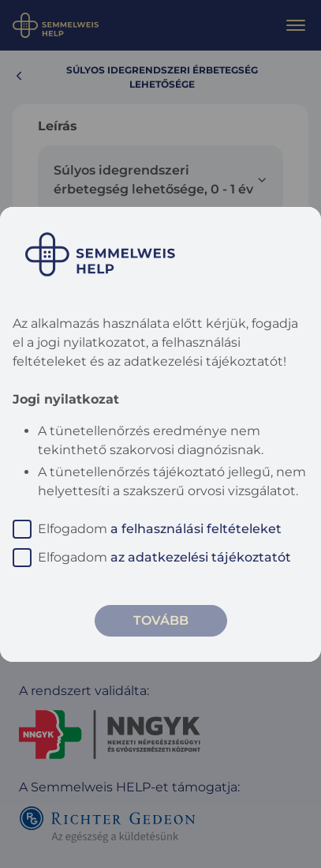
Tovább (161, 620)
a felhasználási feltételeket (196, 529)
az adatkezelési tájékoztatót (201, 557)
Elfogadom (147, 529)
